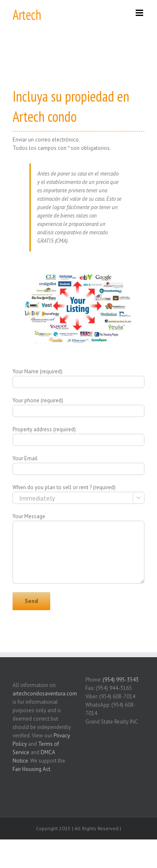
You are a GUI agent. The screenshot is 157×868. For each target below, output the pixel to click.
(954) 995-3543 (121, 680)
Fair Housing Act (31, 769)
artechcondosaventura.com (45, 694)
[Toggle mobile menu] (140, 13)
